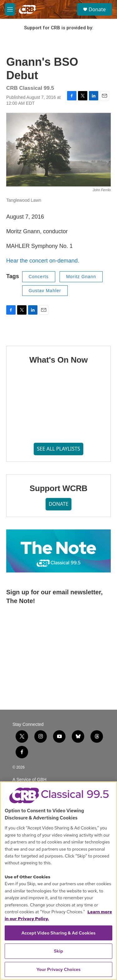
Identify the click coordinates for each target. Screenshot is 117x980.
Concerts (39, 277)
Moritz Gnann (81, 277)
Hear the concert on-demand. (43, 261)
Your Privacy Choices (59, 969)
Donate (97, 9)
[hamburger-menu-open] (10, 9)
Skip (59, 951)
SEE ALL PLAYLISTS (58, 449)
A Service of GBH (29, 780)
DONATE (58, 504)
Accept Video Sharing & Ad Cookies (59, 933)
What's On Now (58, 360)
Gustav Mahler (45, 291)
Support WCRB (58, 488)
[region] (58, 881)
